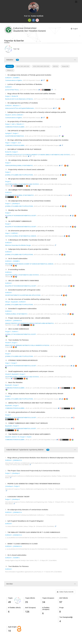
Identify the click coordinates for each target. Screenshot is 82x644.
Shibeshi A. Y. (17, 106)
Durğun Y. (8, 96)
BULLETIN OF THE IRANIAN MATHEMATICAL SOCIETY (21, 216)
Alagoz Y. (8, 233)
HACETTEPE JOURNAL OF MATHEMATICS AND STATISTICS (22, 184)
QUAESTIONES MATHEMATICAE (14, 136)
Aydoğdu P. (9, 133)
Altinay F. (8, 302)
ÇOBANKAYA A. (17, 321)
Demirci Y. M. (16, 437)
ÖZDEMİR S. (16, 78)
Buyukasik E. (15, 302)
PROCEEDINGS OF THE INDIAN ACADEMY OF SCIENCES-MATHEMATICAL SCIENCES (29, 264)
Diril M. (14, 115)
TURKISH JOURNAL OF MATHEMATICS (16, 314)
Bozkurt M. (15, 96)
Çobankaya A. (16, 204)
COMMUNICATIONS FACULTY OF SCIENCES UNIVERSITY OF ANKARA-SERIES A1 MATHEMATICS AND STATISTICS (38, 155)
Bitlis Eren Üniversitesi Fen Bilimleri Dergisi (18, 245)
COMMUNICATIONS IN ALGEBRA (15, 127)
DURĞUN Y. (9, 78)
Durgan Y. (8, 224)
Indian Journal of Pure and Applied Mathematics (20, 108)
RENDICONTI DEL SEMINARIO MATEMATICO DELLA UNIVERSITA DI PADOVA (27, 345)
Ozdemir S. (15, 332)
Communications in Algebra (14, 80)
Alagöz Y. (8, 143)
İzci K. (20, 143)
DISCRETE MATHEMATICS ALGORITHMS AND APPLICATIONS (23, 295)
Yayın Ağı (12, 49)
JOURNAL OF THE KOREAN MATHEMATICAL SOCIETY (21, 334)
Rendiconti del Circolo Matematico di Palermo (19, 99)
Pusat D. (29, 437)
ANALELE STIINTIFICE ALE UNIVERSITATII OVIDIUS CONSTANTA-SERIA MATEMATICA (29, 323)
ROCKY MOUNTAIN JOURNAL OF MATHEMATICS (19, 195)
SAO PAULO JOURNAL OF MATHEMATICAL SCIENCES (21, 236)
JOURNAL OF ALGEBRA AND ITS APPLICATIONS (19, 175)
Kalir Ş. (14, 124)
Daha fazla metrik (65, 592)
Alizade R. (8, 115)
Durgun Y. (8, 181)
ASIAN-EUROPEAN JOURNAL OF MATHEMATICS (19, 166)
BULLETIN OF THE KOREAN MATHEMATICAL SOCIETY (21, 227)
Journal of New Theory (12, 90)
